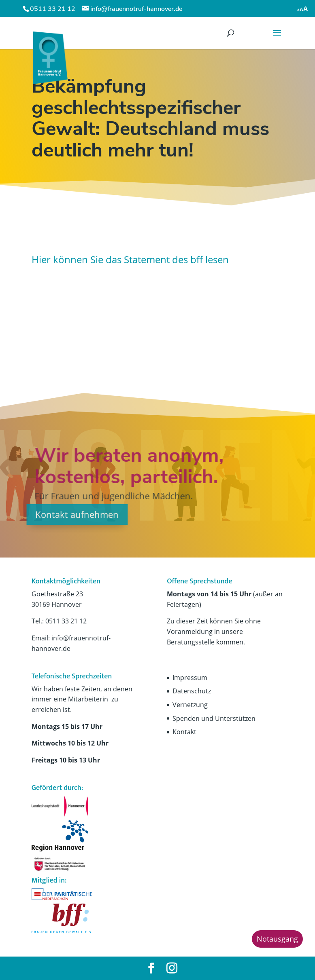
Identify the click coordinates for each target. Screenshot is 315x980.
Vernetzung (190, 705)
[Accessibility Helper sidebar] (303, 8)
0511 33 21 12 (53, 9)
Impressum (190, 678)
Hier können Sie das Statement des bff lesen (130, 259)
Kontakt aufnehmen (51, 514)
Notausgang (277, 939)
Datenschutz (192, 691)
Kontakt (184, 732)
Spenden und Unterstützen (214, 718)
